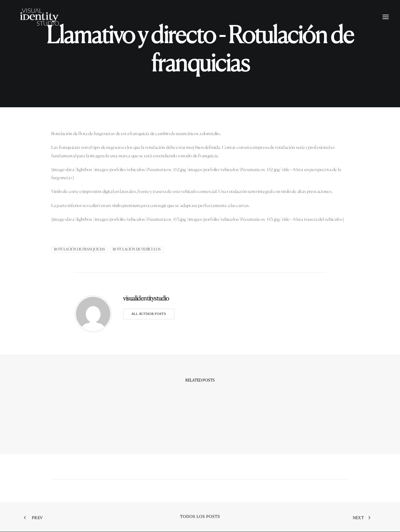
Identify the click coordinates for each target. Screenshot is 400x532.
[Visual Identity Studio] (47, 24)
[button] (386, 24)
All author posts (149, 314)
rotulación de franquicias (80, 249)
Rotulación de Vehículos (137, 249)
